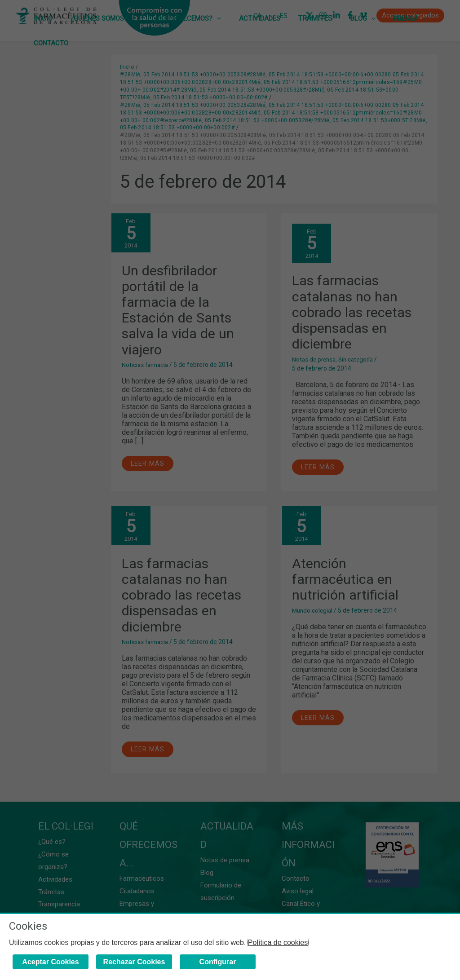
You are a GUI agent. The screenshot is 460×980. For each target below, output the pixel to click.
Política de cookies (278, 942)
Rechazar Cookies (134, 962)
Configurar (218, 962)
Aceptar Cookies (50, 962)
